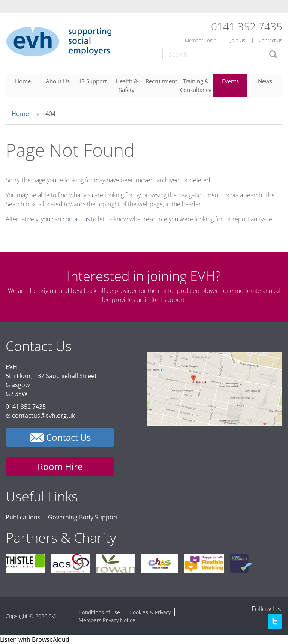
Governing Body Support (83, 517)
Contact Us (271, 40)
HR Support (92, 81)
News (265, 81)
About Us (58, 81)
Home (23, 81)
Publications (23, 517)
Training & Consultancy (196, 85)
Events (230, 81)
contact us (76, 219)
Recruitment (161, 81)
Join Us (238, 40)
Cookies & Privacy (150, 612)
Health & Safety (127, 85)
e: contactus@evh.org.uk (40, 416)
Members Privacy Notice (107, 620)
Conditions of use (99, 612)
